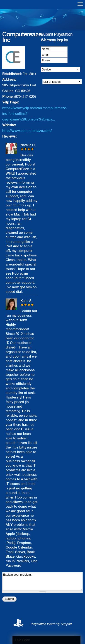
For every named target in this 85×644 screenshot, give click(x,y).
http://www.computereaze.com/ (27, 131)
